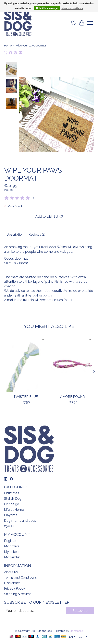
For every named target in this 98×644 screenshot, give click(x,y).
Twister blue (26, 396)
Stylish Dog (13, 498)
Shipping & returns (18, 594)
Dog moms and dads (20, 520)
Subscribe (80, 610)
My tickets (12, 552)
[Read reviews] (17, 198)
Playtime (11, 515)
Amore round (73, 396)
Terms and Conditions (20, 577)
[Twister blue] (26, 363)
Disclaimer (12, 583)
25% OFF (11, 526)
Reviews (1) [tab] (37, 234)
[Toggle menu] (90, 23)
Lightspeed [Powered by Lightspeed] (76, 631)
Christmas (12, 493)
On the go (12, 504)
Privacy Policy (15, 588)
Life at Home (14, 509)
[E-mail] (35, 610)
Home (8, 45)
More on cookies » (72, 8)
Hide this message (47, 8)
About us (11, 572)
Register (10, 541)
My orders (12, 546)
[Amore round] (72, 363)
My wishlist (12, 557)
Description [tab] (15, 234)
